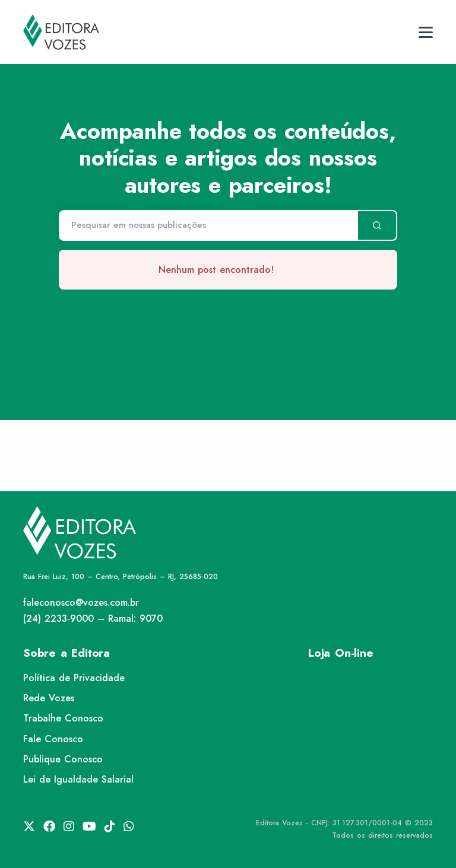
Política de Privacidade (74, 678)
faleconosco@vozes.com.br (81, 602)
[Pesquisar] (208, 225)
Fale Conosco (53, 739)
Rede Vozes (49, 698)
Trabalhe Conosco (63, 718)
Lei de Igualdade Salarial (78, 779)
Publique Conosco (63, 759)
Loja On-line (341, 653)
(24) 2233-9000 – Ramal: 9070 (93, 619)
